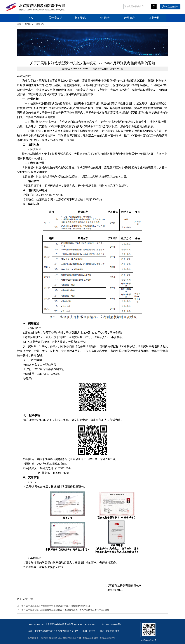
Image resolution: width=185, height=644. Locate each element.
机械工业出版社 (91, 638)
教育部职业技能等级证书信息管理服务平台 (61, 638)
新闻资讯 (80, 18)
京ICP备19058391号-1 (112, 625)
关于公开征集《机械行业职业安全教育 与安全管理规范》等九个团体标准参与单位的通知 (68, 610)
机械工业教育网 (108, 638)
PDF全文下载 (25, 599)
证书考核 (154, 18)
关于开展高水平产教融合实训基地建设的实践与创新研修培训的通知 (58, 606)
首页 (31, 18)
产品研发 (129, 18)
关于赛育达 (56, 18)
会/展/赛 (105, 18)
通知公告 (40, 24)
